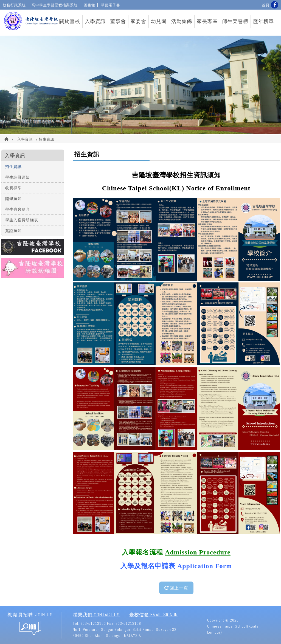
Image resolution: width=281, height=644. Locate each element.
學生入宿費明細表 (22, 220)
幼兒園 (159, 21)
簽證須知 (13, 231)
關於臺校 (70, 21)
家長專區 (207, 21)
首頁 (266, 5)
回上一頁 (176, 588)
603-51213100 (93, 623)
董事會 (118, 21)
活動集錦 (182, 21)
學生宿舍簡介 (18, 209)
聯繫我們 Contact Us (96, 615)
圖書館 (89, 5)
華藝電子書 (111, 5)
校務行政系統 (14, 5)
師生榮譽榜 (235, 21)
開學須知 (13, 198)
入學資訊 (95, 21)
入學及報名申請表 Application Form (176, 566)
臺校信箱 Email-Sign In (154, 615)
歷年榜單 (263, 21)
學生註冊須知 (18, 177)
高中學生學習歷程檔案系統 (55, 5)
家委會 (138, 21)
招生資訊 (13, 166)
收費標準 (13, 188)
